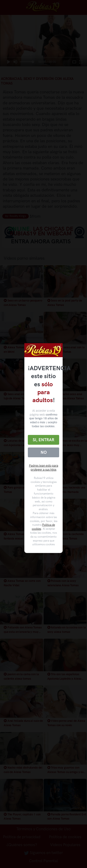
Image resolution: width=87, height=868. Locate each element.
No (44, 452)
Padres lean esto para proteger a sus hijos (44, 468)
